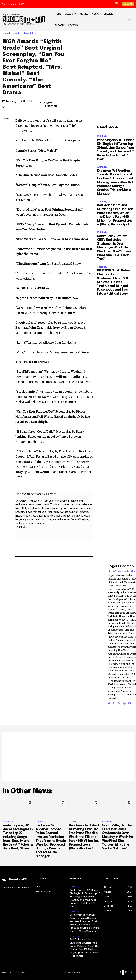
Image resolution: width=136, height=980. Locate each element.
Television (31, 34)
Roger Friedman (50, 104)
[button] (130, 20)
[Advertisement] (68, 757)
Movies (18, 34)
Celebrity (102, 136)
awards (8, 34)
